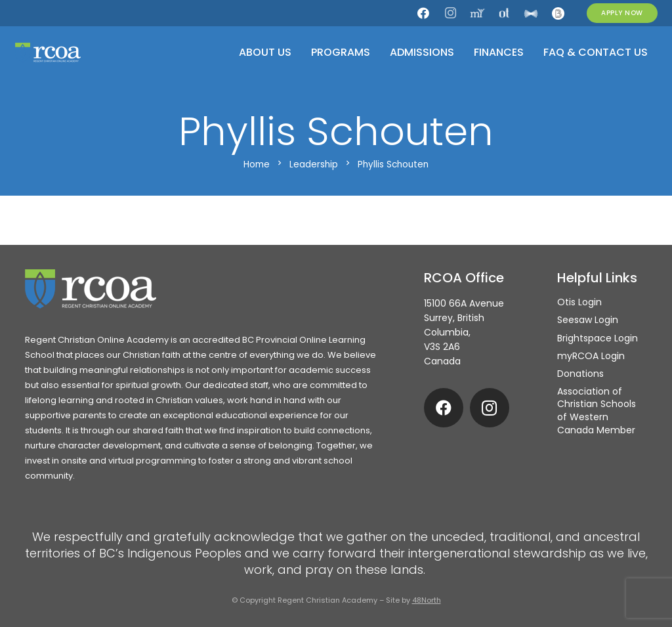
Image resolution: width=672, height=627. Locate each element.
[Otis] (504, 13)
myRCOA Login (591, 356)
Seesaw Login (588, 320)
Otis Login (579, 302)
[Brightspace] (558, 13)
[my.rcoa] (477, 13)
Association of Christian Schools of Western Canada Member (597, 411)
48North (427, 600)
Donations (580, 374)
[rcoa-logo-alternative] (48, 53)
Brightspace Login (598, 338)
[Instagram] (450, 13)
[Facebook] (423, 13)
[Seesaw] (531, 13)
